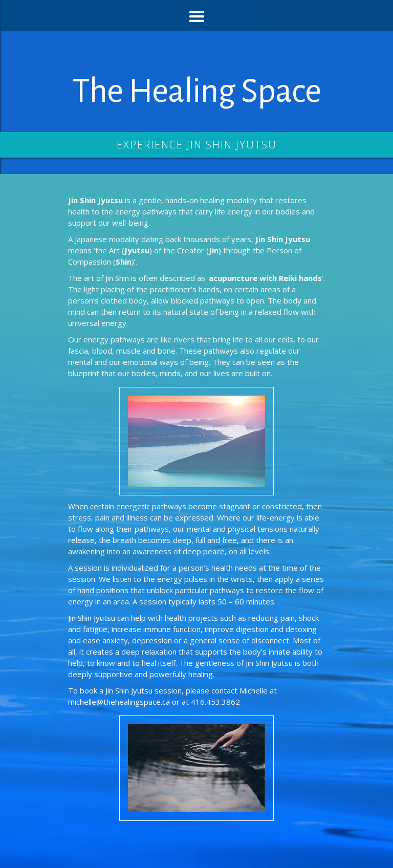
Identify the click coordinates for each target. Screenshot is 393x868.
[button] (196, 15)
